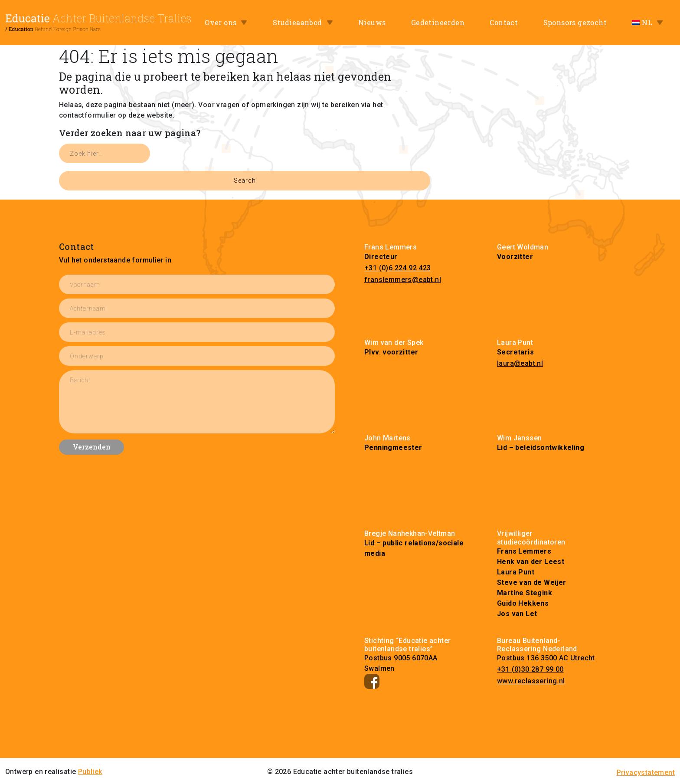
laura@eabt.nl (520, 363)
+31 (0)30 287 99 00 (530, 669)
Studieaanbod (297, 22)
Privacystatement (646, 773)
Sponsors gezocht (575, 22)
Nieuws (372, 22)
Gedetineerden (438, 22)
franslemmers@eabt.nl (403, 280)
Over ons (221, 22)
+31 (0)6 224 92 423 (398, 268)
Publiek (90, 772)
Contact (504, 22)
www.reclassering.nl (531, 681)
